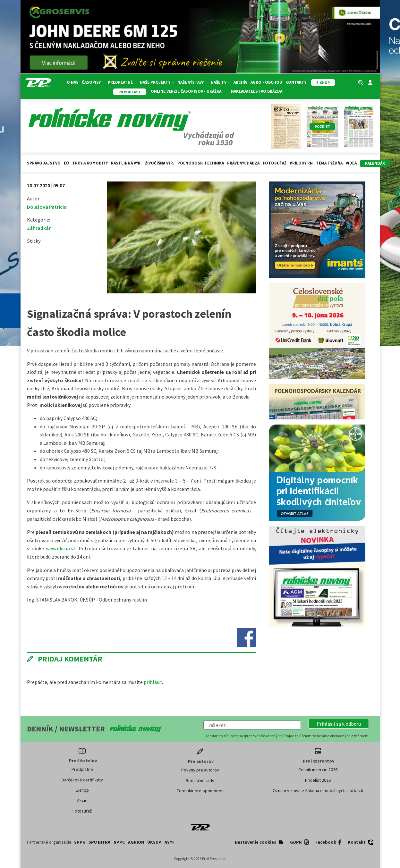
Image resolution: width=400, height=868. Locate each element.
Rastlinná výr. (126, 163)
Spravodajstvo (44, 163)
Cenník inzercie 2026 (318, 770)
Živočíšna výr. (160, 163)
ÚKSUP (154, 842)
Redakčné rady (200, 780)
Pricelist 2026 (318, 780)
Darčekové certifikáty (82, 780)
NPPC (119, 842)
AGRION (136, 842)
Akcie (82, 800)
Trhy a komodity (90, 163)
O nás (73, 82)
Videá (351, 163)
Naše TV (221, 82)
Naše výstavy (192, 82)
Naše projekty (157, 82)
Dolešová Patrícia (47, 207)
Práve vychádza (243, 163)
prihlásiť (153, 682)
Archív (240, 82)
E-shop (82, 790)
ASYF (170, 842)
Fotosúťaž (275, 163)
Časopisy (93, 82)
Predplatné (122, 82)
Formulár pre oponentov (200, 791)
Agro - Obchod (266, 82)
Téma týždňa (329, 163)
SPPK (80, 842)
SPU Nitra (99, 842)
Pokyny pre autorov (200, 770)
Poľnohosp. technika (201, 163)
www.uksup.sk (61, 548)
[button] (339, 724)
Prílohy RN (301, 163)
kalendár (375, 163)
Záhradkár (39, 228)
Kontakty (296, 82)
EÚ (66, 163)
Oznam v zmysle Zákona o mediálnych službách (318, 790)
